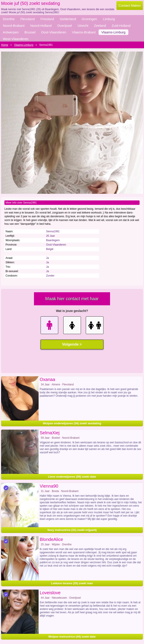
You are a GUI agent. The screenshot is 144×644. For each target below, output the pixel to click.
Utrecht (83, 26)
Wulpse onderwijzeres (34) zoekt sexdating (72, 423)
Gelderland (68, 19)
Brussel (30, 32)
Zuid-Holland (121, 26)
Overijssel (65, 26)
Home (5, 45)
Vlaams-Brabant (84, 32)
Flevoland (27, 19)
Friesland (47, 19)
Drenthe (9, 19)
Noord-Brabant (14, 26)
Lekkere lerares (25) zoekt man (72, 583)
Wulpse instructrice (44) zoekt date (72, 637)
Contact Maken (130, 5)
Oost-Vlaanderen (54, 32)
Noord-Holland (41, 26)
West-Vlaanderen (16, 39)
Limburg (109, 19)
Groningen (90, 19)
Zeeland (100, 26)
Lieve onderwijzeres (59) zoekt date (72, 477)
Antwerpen (11, 32)
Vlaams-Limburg (113, 32)
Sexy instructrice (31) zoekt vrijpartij (72, 530)
